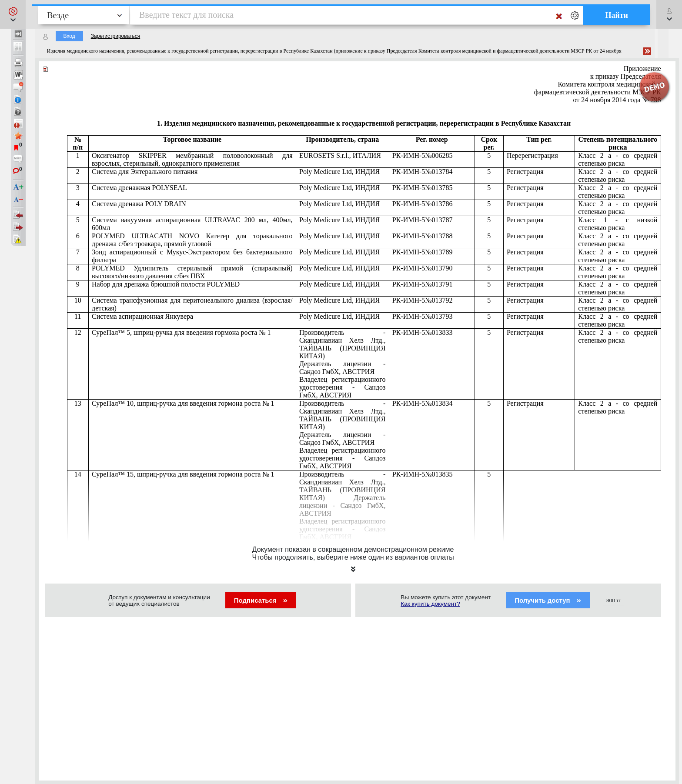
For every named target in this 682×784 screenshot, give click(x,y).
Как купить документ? (430, 604)
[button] (13, 14)
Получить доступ (548, 600)
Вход (69, 36)
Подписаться (261, 600)
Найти (617, 15)
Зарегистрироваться (115, 36)
